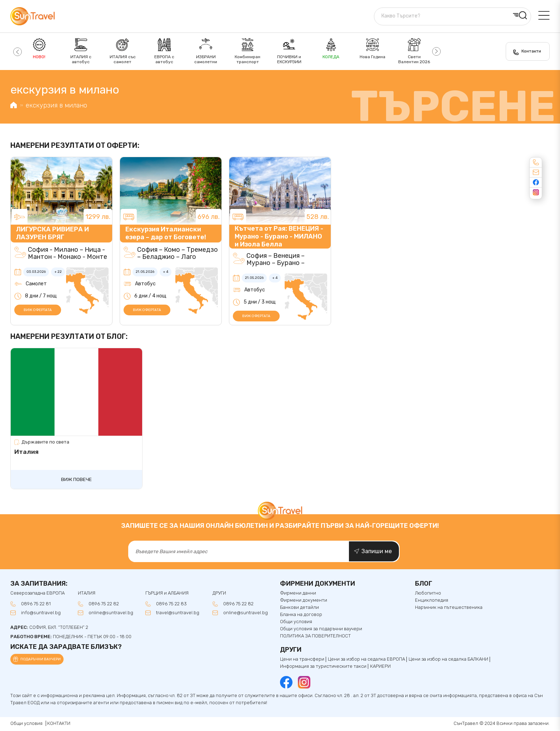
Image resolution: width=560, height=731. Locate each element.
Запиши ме (377, 552)
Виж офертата (38, 310)
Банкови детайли (299, 608)
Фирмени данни (298, 594)
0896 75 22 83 (171, 605)
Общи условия (296, 622)
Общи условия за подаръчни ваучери (321, 630)
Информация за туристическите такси (323, 667)
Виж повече (76, 480)
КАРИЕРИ (380, 667)
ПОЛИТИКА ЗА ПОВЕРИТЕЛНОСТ (315, 637)
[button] (17, 51)
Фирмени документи (304, 601)
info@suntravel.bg (41, 614)
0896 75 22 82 (104, 605)
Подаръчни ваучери (41, 660)
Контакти (531, 51)
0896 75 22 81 (36, 605)
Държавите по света (45, 442)
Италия (26, 452)
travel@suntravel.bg (178, 614)
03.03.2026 (36, 272)
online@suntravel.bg (111, 614)
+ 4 (166, 272)
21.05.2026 (145, 272)
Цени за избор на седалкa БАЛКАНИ (448, 660)
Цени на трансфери (302, 660)
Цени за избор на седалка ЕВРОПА (366, 660)
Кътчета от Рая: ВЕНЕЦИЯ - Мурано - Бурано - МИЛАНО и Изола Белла (279, 236)
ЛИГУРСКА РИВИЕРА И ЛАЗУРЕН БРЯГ (52, 233)
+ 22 (58, 272)
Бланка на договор (301, 615)
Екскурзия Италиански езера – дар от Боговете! (166, 233)
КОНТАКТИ (59, 724)
